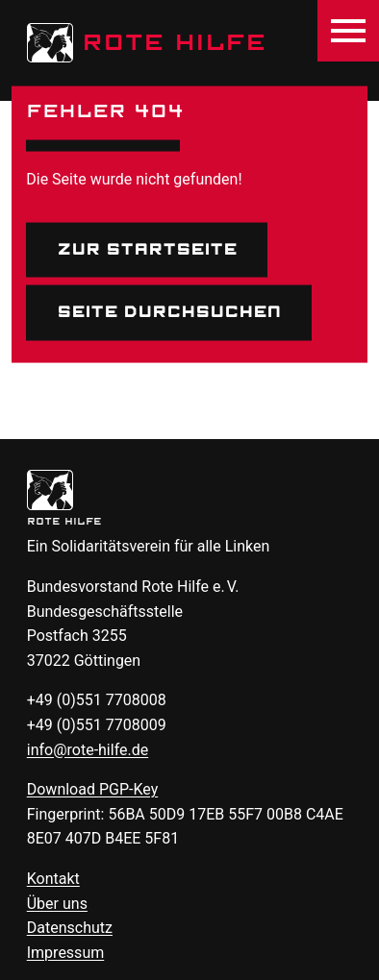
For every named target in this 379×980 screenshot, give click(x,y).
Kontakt (53, 879)
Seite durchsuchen (169, 312)
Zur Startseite (147, 249)
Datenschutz (70, 928)
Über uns (57, 904)
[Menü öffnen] (348, 31)
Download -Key (93, 789)
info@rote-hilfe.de (88, 750)
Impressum (66, 953)
